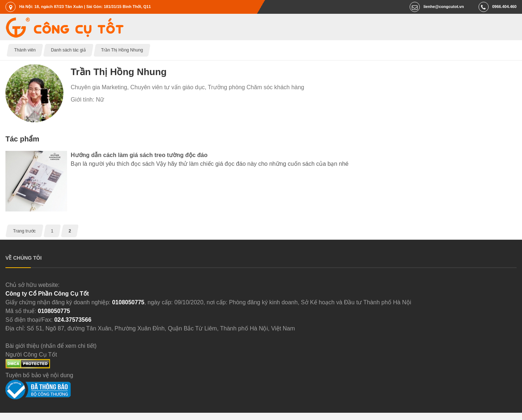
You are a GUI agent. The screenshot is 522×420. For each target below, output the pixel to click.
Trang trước (24, 231)
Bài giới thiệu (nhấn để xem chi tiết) (51, 346)
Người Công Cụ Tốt (31, 355)
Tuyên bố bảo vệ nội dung (39, 375)
